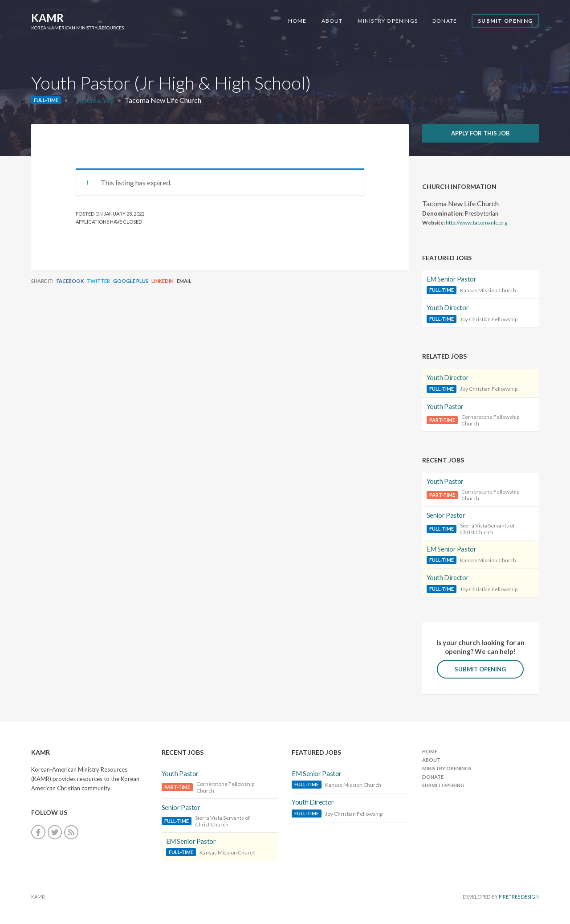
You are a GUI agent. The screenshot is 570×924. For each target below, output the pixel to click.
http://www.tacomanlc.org (476, 223)
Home (297, 21)
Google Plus (131, 281)
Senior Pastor (446, 515)
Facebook (70, 281)
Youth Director (448, 307)
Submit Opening (505, 21)
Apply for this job (480, 133)
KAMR (47, 18)
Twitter (98, 281)
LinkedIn (163, 281)
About (332, 21)
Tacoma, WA (95, 100)
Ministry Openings (388, 21)
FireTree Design (519, 897)
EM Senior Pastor (452, 279)
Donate (445, 21)
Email (184, 281)
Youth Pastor (445, 406)
